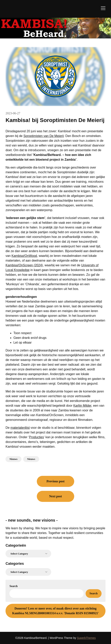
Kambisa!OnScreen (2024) (24, 265)
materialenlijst (20, 428)
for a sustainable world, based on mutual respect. (40, 538)
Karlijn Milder (82, 406)
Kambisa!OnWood (24, 256)
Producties (36, 437)
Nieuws (13, 459)
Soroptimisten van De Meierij (44, 136)
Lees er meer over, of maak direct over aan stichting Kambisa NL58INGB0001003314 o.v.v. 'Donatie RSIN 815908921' (55, 611)
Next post (55, 496)
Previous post (55, 481)
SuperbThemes (86, 638)
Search (13, 586)
